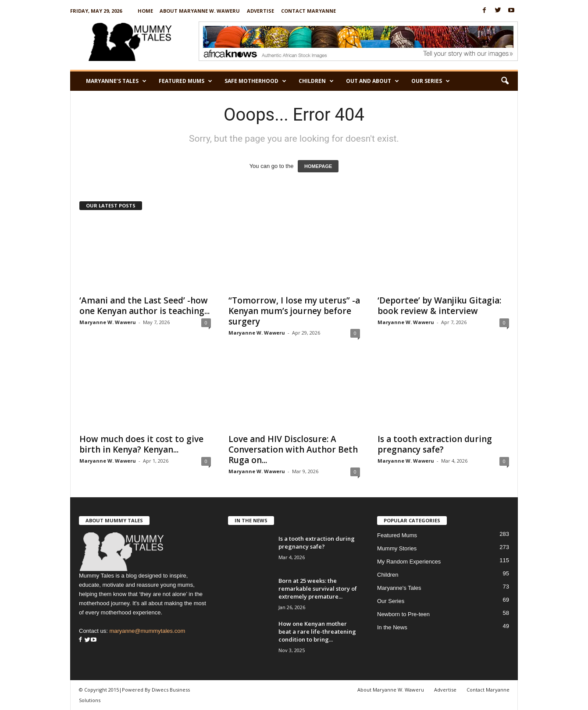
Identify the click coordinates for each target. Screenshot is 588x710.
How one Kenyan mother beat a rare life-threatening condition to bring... (317, 632)
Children (316, 81)
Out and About (372, 81)
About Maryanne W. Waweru (200, 11)
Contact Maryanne (308, 11)
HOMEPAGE (318, 166)
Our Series (431, 81)
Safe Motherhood (255, 81)
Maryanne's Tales (399, 588)
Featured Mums (185, 81)
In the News (392, 627)
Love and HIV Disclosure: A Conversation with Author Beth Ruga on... (293, 450)
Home (145, 11)
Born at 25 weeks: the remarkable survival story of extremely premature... (318, 589)
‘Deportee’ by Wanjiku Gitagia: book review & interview (439, 306)
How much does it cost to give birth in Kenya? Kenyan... (141, 444)
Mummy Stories (397, 548)
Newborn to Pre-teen (403, 614)
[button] (505, 81)
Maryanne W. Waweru (108, 322)
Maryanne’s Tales (116, 81)
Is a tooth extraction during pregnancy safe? (435, 444)
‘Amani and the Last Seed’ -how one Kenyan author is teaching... (144, 306)
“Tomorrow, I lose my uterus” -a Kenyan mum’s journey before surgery (294, 311)
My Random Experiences (409, 562)
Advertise (260, 11)
